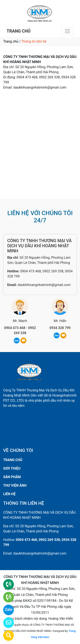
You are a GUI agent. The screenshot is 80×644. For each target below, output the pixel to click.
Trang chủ (11, 41)
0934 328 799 (60, 328)
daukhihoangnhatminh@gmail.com (44, 285)
